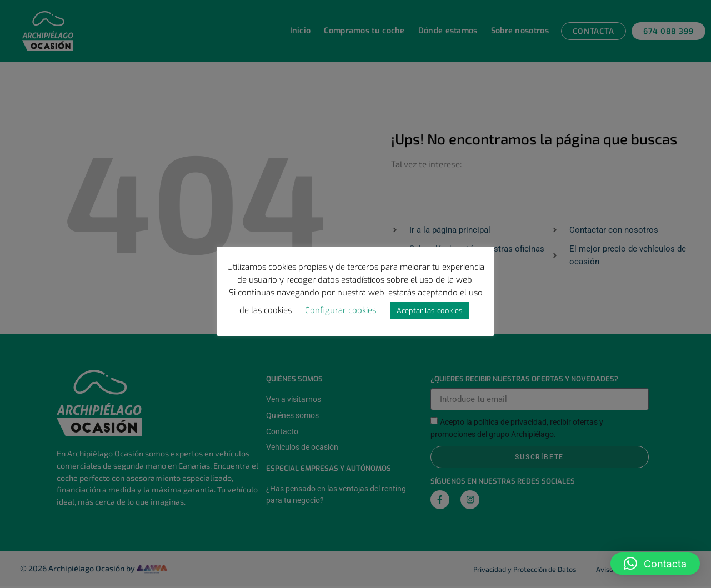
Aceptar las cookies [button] (430, 311)
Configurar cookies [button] (341, 310)
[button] (655, 564)
